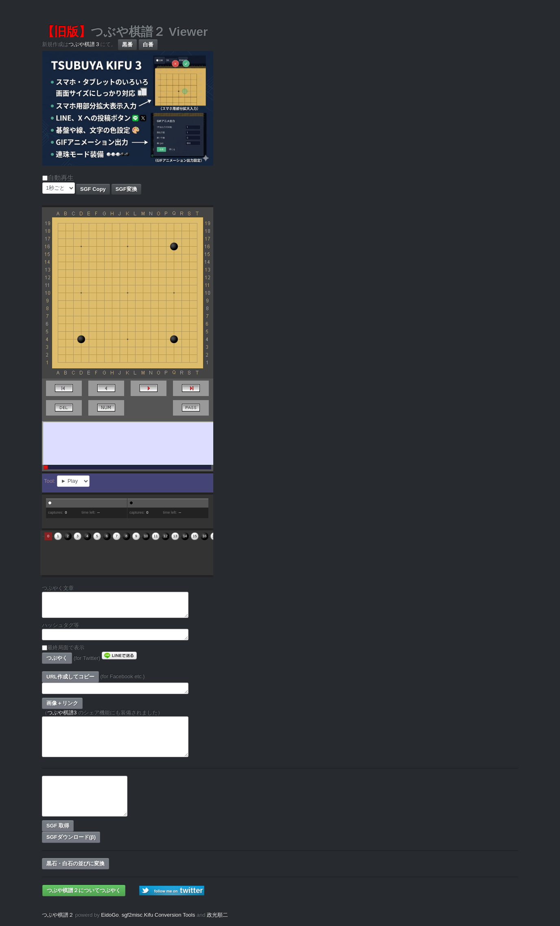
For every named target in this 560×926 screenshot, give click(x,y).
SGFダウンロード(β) (71, 837)
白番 (148, 45)
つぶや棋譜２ (58, 915)
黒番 (127, 45)
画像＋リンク (62, 703)
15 (195, 536)
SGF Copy (93, 189)
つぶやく (57, 658)
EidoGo (110, 915)
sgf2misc (132, 915)
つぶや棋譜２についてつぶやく (84, 890)
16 (204, 536)
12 (165, 536)
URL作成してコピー (70, 677)
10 (146, 536)
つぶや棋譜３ (84, 44)
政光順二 (217, 915)
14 (185, 536)
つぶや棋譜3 (62, 713)
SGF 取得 (58, 826)
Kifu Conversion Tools (170, 915)
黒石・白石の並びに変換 (75, 864)
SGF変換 (126, 189)
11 (155, 536)
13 (175, 536)
